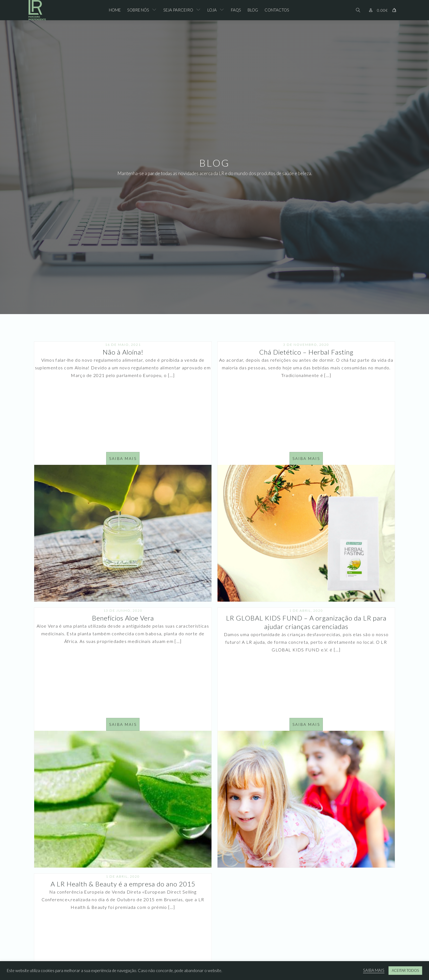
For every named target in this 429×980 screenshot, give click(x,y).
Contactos (277, 10)
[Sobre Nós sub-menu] (155, 10)
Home (115, 10)
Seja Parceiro (178, 10)
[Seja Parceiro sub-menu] (199, 10)
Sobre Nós (138, 10)
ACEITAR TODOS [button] (405, 970)
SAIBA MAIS (374, 970)
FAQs (236, 10)
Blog (253, 10)
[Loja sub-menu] (223, 10)
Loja (212, 10)
